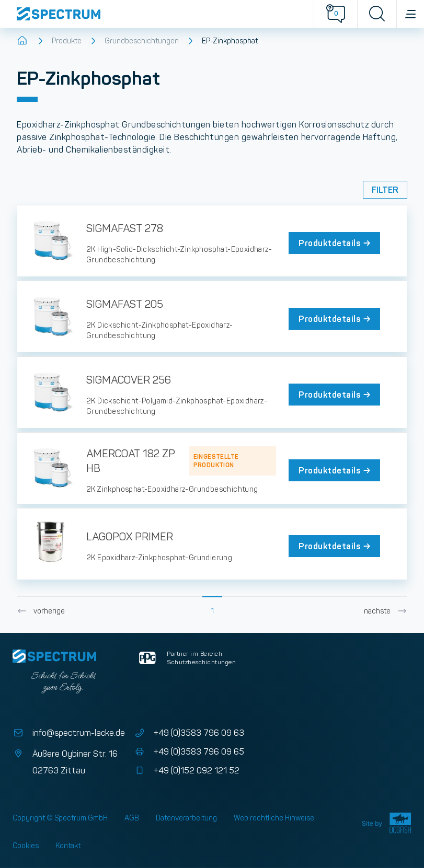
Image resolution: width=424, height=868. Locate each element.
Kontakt (68, 846)
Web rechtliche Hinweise (274, 818)
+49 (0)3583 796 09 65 (188, 752)
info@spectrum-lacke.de (69, 733)
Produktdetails (335, 243)
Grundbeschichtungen (142, 41)
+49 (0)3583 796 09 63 (188, 733)
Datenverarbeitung (186, 818)
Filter (385, 190)
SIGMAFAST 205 (125, 304)
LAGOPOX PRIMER (130, 537)
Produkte (67, 41)
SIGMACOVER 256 (129, 380)
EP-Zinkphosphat (230, 41)
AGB (132, 818)
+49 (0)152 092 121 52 (186, 771)
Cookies (26, 846)
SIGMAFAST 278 (125, 228)
